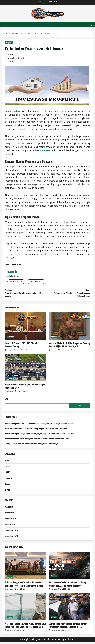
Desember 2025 (11, 532)
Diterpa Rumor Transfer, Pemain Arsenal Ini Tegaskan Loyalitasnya (31, 445)
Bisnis (7, 468)
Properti (9, 43)
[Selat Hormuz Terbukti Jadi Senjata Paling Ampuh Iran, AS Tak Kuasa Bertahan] (69, 567)
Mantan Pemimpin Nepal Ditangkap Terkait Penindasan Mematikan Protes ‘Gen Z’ (37, 440)
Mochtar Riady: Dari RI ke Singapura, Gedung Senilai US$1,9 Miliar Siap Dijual (69, 347)
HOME (7, 474)
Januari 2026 (10, 526)
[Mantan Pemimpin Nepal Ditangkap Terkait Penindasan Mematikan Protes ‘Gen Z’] (69, 608)
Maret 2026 (10, 515)
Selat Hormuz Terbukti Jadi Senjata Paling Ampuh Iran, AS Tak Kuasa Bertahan (36, 430)
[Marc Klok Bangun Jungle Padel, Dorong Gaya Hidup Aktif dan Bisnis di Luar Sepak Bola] (26, 608)
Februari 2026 (11, 520)
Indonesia (45, 150)
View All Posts (38, 281)
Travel (7, 492)
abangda (11, 54)
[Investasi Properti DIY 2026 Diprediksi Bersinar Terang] (26, 328)
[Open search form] (92, 25)
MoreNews (56, 641)
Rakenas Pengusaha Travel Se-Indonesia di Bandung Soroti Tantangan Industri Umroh (39, 425)
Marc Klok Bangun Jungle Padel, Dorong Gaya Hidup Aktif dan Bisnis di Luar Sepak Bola (40, 435)
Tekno (7, 486)
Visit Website (17, 281)
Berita (7, 462)
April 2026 (9, 509)
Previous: (26, 294)
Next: (69, 294)
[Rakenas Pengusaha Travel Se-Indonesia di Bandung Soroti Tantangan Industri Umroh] (26, 567)
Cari (7, 401)
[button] (5, 25)
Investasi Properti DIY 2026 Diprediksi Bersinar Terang (23, 347)
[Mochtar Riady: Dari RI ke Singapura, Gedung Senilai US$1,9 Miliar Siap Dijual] (69, 328)
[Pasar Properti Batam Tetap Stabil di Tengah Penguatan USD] (26, 369)
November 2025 (11, 538)
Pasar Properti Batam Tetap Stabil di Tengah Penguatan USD (25, 388)
